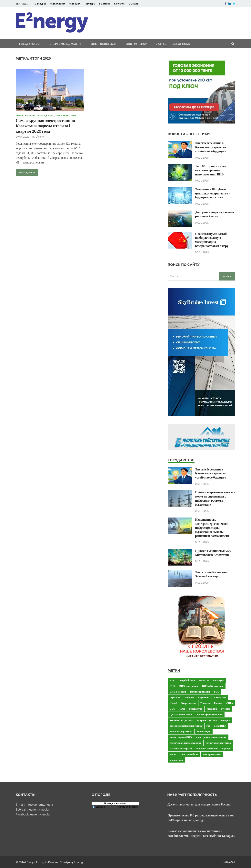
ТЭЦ (182, 709)
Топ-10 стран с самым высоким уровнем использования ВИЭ (211, 170)
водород (226, 720)
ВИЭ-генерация (189, 686)
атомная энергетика (181, 720)
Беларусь (218, 680)
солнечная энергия (181, 748)
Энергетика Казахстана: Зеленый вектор (212, 574)
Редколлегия (57, 4)
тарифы (226, 748)
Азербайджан (187, 680)
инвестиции (204, 731)
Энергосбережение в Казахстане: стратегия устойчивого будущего (211, 147)
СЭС (172, 709)
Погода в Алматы (115, 803)
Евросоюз (204, 697)
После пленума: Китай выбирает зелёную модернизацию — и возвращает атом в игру (212, 240)
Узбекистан (196, 709)
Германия (175, 697)
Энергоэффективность (209, 714)
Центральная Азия (181, 714)
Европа (190, 697)
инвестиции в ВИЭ (181, 737)
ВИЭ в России (178, 692)
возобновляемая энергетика (186, 726)
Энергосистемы (104, 44)
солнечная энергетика (218, 743)
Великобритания (200, 692)
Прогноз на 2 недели (127, 807)
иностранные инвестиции (211, 737)
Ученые (226, 709)
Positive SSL (228, 862)
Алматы (204, 680)
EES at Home (182, 44)
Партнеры (90, 4)
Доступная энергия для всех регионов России (215, 214)
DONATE (134, 4)
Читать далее (25, 172)
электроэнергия (212, 754)
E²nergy (40, 137)
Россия (218, 703)
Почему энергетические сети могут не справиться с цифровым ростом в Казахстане (215, 498)
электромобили (189, 754)
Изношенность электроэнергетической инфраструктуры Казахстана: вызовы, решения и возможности (212, 528)
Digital (161, 44)
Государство (29, 44)
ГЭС (217, 692)
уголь (173, 754)
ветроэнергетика (207, 720)
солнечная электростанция (186, 743)
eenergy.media (39, 809)
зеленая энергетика (181, 731)
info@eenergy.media (39, 804)
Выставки (105, 4)
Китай (173, 703)
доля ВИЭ (220, 726)
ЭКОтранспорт (138, 44)
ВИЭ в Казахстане (213, 686)
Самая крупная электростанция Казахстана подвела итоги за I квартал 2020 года (45, 126)
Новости (21, 115)
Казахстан (220, 697)
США (230, 703)
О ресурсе (40, 4)
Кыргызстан (189, 703)
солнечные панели (207, 748)
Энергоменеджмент (65, 44)
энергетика (176, 760)
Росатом (205, 703)
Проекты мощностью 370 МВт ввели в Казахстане (213, 553)
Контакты (120, 4)
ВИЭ (172, 686)
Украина (212, 709)
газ (208, 726)
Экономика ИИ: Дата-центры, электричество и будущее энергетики (213, 193)
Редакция (74, 4)
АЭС (172, 680)
